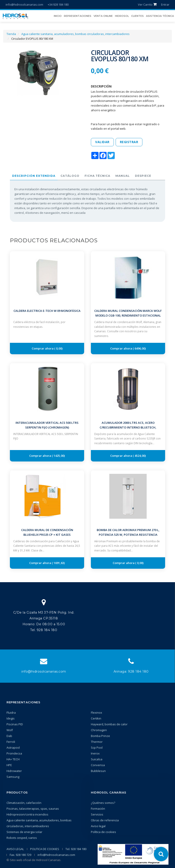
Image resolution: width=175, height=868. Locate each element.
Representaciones (23, 702)
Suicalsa (97, 759)
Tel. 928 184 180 (76, 849)
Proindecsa (14, 753)
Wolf (10, 730)
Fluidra (11, 713)
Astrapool (13, 748)
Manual (123, 176)
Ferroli (11, 742)
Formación (98, 809)
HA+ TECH (13, 759)
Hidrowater (14, 771)
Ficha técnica (97, 176)
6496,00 (139, 348)
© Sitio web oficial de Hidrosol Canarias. (34, 860)
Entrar (165, 4)
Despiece (143, 176)
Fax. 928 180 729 (20, 855)
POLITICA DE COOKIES (45, 849)
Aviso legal (98, 826)
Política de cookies (103, 832)
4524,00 (139, 456)
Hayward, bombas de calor (109, 724)
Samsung (13, 777)
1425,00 (58, 456)
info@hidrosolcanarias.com (24, 4)
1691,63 (58, 563)
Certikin (96, 718)
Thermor (97, 742)
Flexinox (96, 713)
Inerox (95, 753)
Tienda (11, 34)
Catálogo (70, 176)
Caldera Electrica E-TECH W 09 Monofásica (47, 311)
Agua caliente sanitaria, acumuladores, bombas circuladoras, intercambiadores (75, 34)
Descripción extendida (34, 176)
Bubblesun (98, 771)
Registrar (129, 142)
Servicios (97, 814)
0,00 (58, 348)
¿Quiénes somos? (103, 803)
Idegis (11, 718)
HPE (9, 765)
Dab (9, 736)
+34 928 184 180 (58, 4)
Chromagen (99, 730)
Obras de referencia (105, 820)
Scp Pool (97, 748)
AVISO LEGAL (15, 849)
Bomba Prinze (100, 736)
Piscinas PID (15, 724)
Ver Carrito (147, 4)
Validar (102, 142)
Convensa (98, 765)
